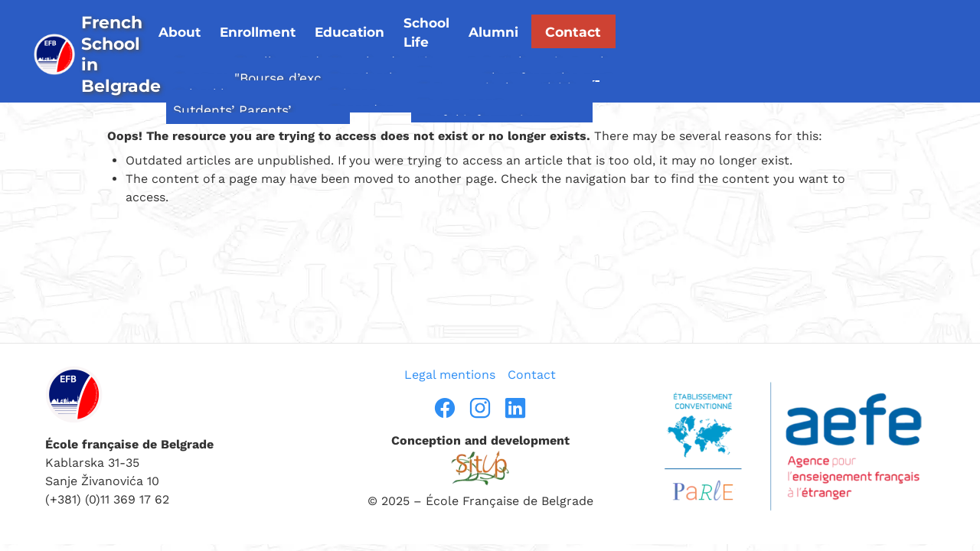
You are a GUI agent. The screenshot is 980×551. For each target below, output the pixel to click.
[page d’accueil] (156, 36)
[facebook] (445, 408)
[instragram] (480, 408)
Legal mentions (450, 375)
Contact (858, 23)
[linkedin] (515, 408)
